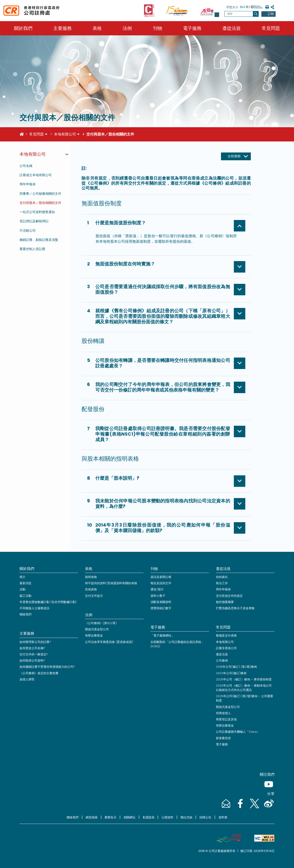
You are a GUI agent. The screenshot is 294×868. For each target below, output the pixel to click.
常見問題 (271, 28)
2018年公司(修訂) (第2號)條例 (236, 667)
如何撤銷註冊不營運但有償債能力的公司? (47, 667)
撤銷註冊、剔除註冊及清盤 (39, 240)
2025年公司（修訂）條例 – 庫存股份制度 (244, 679)
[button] (217, 15)
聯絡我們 (25, 614)
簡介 (23, 577)
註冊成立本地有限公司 (36, 175)
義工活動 (25, 596)
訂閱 (271, 14)
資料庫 (223, 817)
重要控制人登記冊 (32, 249)
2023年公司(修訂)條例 (231, 673)
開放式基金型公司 (97, 629)
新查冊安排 (223, 738)
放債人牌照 (27, 679)
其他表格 (91, 589)
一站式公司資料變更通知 (37, 212)
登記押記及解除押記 (34, 221)
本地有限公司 (65, 134)
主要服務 (62, 28)
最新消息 (25, 583)
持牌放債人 (223, 713)
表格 (97, 28)
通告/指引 (157, 589)
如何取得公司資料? (32, 661)
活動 (23, 589)
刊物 (158, 28)
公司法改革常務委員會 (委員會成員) (109, 642)
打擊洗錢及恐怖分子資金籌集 (235, 608)
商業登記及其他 (226, 719)
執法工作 (222, 583)
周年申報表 (28, 184)
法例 (127, 28)
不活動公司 (28, 231)
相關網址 (130, 817)
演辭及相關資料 (161, 602)
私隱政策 (149, 817)
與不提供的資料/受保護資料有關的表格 (111, 583)
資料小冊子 (158, 596)
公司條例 (222, 661)
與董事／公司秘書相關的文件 (40, 194)
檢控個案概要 (225, 602)
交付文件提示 (94, 596)
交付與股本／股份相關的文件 (40, 203)
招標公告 (205, 817)
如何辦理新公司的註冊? (35, 642)
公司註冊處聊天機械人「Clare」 (238, 732)
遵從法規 (232, 28)
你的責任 (222, 577)
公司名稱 (26, 166)
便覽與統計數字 (161, 608)
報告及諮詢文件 (161, 583)
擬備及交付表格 (226, 635)
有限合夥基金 (94, 635)
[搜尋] (256, 14)
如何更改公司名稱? (32, 648)
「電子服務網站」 (162, 635)
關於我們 (23, 28)
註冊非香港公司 (226, 648)
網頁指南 (92, 817)
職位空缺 (187, 817)
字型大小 (232, 7)
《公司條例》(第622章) (101, 623)
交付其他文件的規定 (229, 596)
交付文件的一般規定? (34, 654)
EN (242, 7)
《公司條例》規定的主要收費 (39, 673)
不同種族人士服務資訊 (34, 608)
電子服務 (192, 28)
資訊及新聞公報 (161, 577)
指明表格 (91, 577)
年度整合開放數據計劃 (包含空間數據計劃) (48, 602)
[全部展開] (236, 156)
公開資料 (167, 817)
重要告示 (110, 817)
